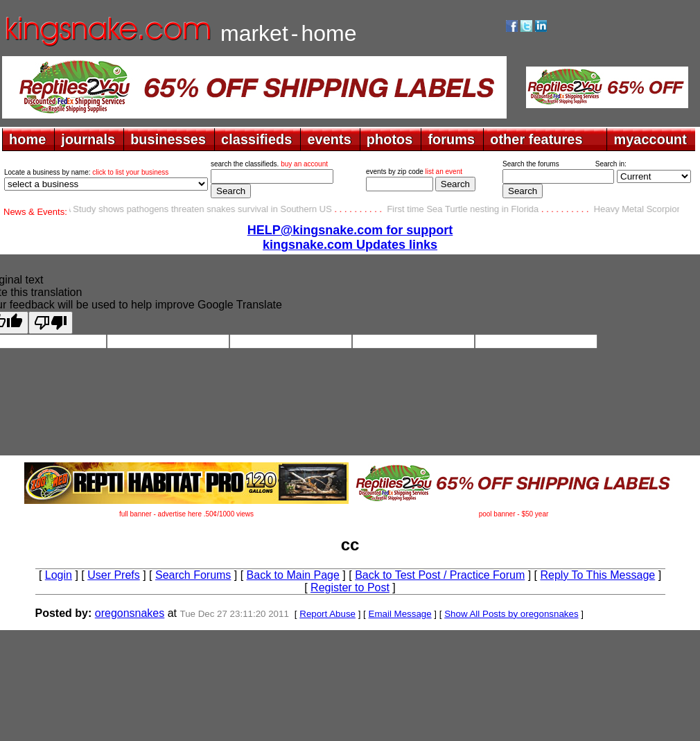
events (329, 139)
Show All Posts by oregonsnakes (511, 614)
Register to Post (350, 587)
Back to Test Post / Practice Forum (440, 575)
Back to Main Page (293, 575)
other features (536, 139)
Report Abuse (327, 614)
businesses (168, 139)
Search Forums (193, 575)
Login (59, 575)
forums (451, 139)
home (27, 139)
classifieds (256, 139)
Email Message (400, 614)
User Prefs (114, 575)
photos (390, 139)
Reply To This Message (597, 575)
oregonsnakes (130, 613)
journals (88, 139)
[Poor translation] (51, 323)
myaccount (650, 139)
